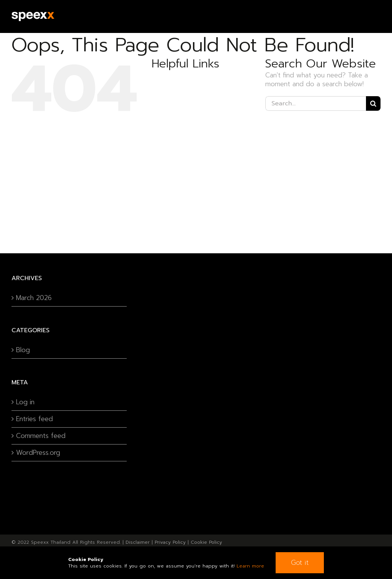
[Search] (373, 103)
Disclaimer (138, 542)
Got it (300, 563)
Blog (23, 350)
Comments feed (41, 436)
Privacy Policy (170, 542)
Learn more (250, 566)
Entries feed (34, 419)
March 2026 (34, 298)
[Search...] (316, 103)
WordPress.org (38, 453)
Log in (25, 402)
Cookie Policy (206, 542)
